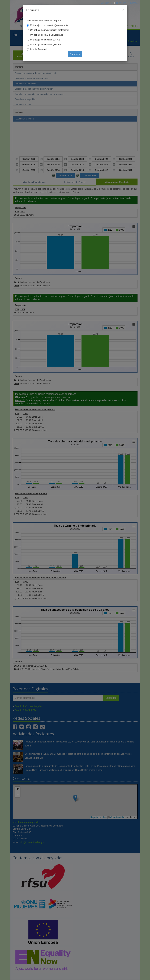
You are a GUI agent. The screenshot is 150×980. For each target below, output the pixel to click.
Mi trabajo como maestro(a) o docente (49, 25)
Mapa (134, 3)
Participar (75, 54)
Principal (107, 3)
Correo (121, 3)
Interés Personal (38, 49)
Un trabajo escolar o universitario (47, 35)
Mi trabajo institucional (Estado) (46, 45)
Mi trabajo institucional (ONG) (45, 40)
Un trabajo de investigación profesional (50, 30)
